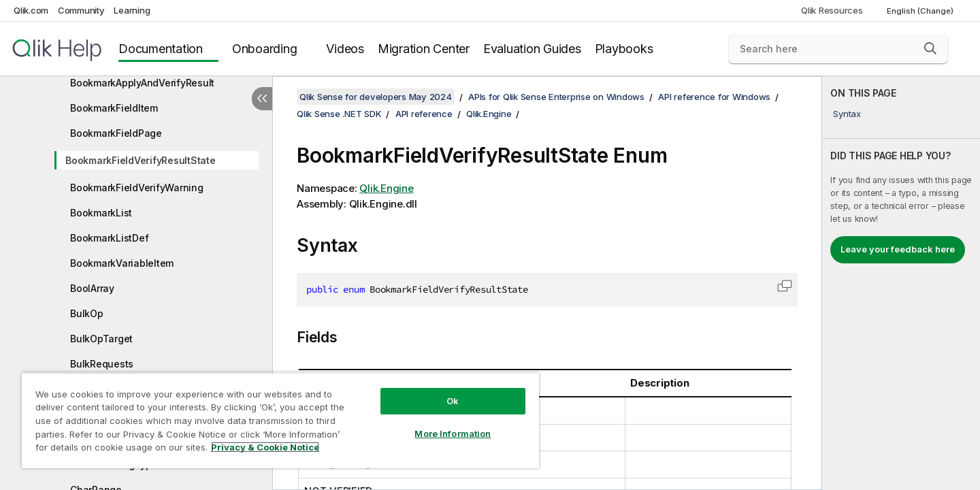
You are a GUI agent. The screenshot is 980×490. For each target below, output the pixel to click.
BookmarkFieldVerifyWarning (137, 187)
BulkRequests (102, 364)
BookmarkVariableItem (122, 263)
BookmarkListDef (109, 238)
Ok (453, 401)
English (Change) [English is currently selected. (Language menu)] (921, 11)
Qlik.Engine (489, 114)
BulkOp (87, 313)
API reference (424, 114)
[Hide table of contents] (262, 99)
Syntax (847, 114)
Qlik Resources (832, 10)
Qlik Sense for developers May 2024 (376, 97)
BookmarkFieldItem (114, 108)
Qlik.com (31, 10)
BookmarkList (101, 213)
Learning (132, 10)
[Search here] (838, 49)
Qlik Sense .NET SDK (339, 114)
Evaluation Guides (532, 49)
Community (81, 10)
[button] (930, 48)
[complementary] (901, 283)
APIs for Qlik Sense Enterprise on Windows (556, 97)
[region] (280, 420)
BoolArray (92, 288)
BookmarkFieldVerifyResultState (141, 160)
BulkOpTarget (101, 339)
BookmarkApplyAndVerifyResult (142, 83)
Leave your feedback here (898, 249)
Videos (345, 49)
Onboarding (265, 49)
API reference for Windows (714, 97)
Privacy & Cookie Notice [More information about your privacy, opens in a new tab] (265, 447)
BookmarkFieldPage (116, 133)
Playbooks (624, 49)
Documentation (161, 49)
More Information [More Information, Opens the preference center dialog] (453, 434)
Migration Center (424, 49)
